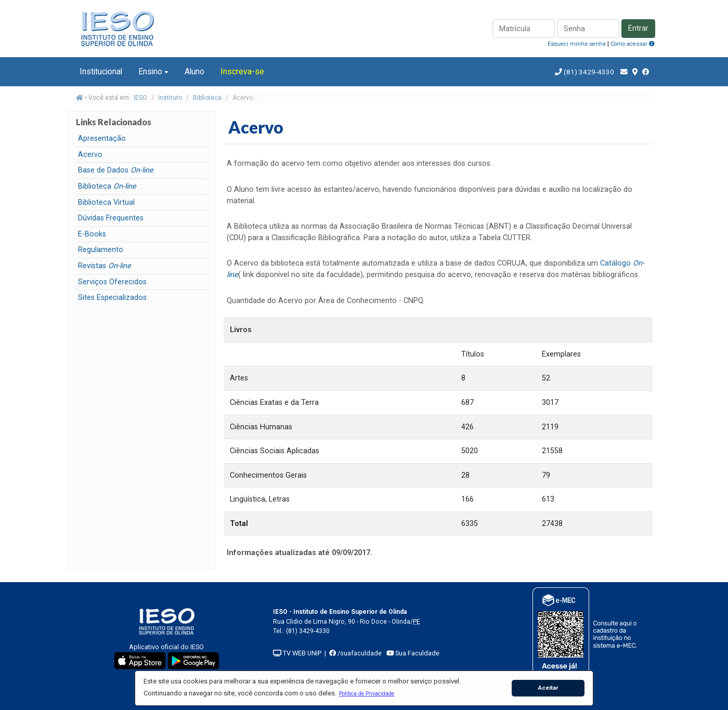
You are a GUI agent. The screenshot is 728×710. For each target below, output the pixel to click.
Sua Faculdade (413, 653)
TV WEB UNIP (297, 653)
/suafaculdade (355, 653)
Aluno (194, 71)
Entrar (638, 28)
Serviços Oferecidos (112, 282)
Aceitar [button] (548, 688)
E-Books (92, 234)
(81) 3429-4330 (588, 72)
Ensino (150, 71)
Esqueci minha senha (577, 44)
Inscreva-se (242, 71)
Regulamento (101, 250)
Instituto (170, 98)
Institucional (101, 71)
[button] (367, 693)
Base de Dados (116, 170)
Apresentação (102, 139)
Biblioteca (207, 98)
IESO (140, 98)
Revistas (105, 266)
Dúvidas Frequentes (111, 218)
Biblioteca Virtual (106, 202)
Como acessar (633, 44)
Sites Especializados (112, 298)
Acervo (90, 155)
